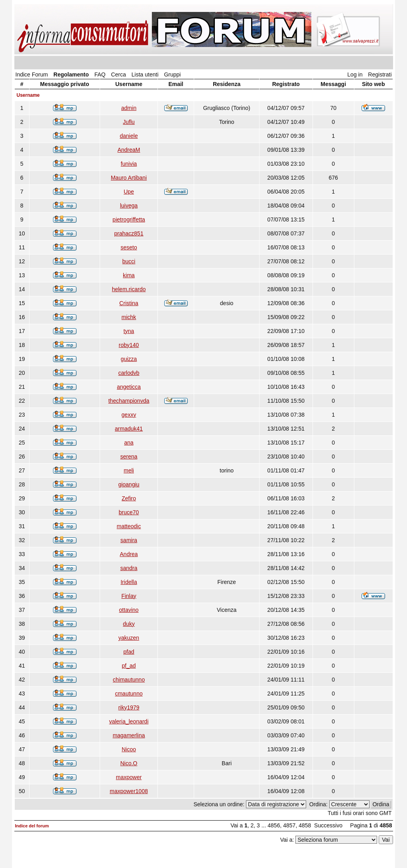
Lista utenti (145, 74)
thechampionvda (129, 401)
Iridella (129, 582)
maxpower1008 (129, 791)
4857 (289, 825)
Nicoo (129, 749)
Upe (129, 192)
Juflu (129, 122)
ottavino (129, 610)
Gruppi (172, 74)
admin (129, 108)
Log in (355, 74)
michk (129, 317)
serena (129, 457)
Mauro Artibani (129, 178)
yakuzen (129, 638)
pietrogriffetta (129, 219)
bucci (129, 261)
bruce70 (129, 512)
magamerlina (129, 735)
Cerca (119, 74)
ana (129, 443)
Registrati (380, 74)
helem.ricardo (129, 289)
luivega (129, 206)
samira (129, 540)
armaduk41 (129, 429)
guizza (129, 359)
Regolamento (71, 74)
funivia (129, 164)
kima (129, 275)
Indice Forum (32, 74)
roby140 (129, 345)
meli (129, 470)
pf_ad (129, 666)
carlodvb (129, 373)
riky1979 (129, 707)
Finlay (129, 596)
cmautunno (129, 694)
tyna (129, 331)
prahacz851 (129, 233)
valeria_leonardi (129, 721)
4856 (274, 825)
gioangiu (129, 484)
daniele (129, 136)
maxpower (129, 777)
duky (129, 624)
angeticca (129, 387)
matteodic (129, 526)
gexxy (129, 415)
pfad (129, 652)
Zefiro (129, 498)
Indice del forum (32, 826)
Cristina (129, 303)
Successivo (328, 825)
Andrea (129, 554)
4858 (305, 825)
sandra (129, 568)
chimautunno (129, 680)
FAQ (100, 74)
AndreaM (129, 150)
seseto (129, 247)
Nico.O (129, 763)
